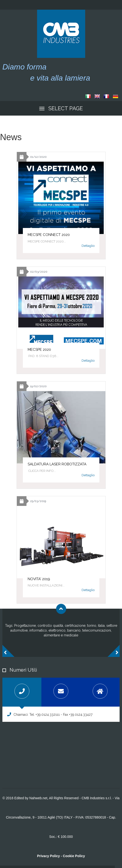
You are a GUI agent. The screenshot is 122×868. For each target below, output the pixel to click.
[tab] (22, 692)
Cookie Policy (74, 856)
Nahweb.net (38, 798)
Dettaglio (88, 246)
